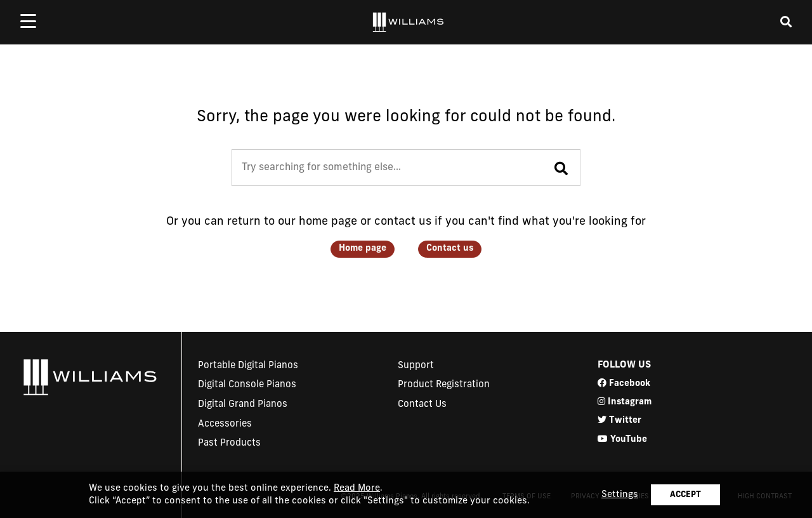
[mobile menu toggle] (28, 21)
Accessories (225, 424)
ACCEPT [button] (685, 495)
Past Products (229, 443)
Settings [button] (620, 495)
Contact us (450, 249)
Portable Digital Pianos (248, 366)
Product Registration (444, 385)
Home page (363, 249)
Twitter (619, 420)
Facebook (624, 383)
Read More (357, 488)
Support (416, 366)
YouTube (622, 439)
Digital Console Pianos (247, 385)
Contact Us (422, 405)
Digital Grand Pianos (243, 405)
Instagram (625, 402)
